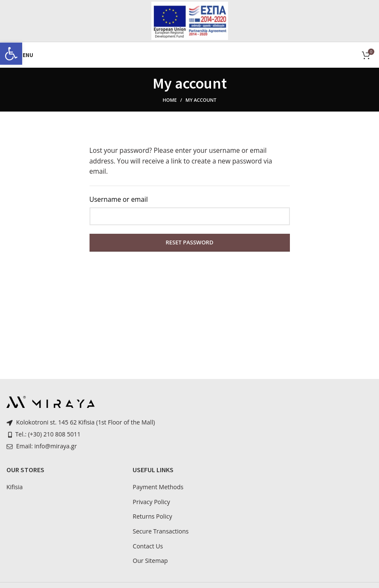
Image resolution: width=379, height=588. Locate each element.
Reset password (190, 242)
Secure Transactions (161, 531)
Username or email (119, 199)
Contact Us (148, 546)
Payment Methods (158, 487)
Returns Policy (152, 516)
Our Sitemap (150, 561)
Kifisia (14, 487)
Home (170, 100)
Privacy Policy (151, 502)
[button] (11, 54)
